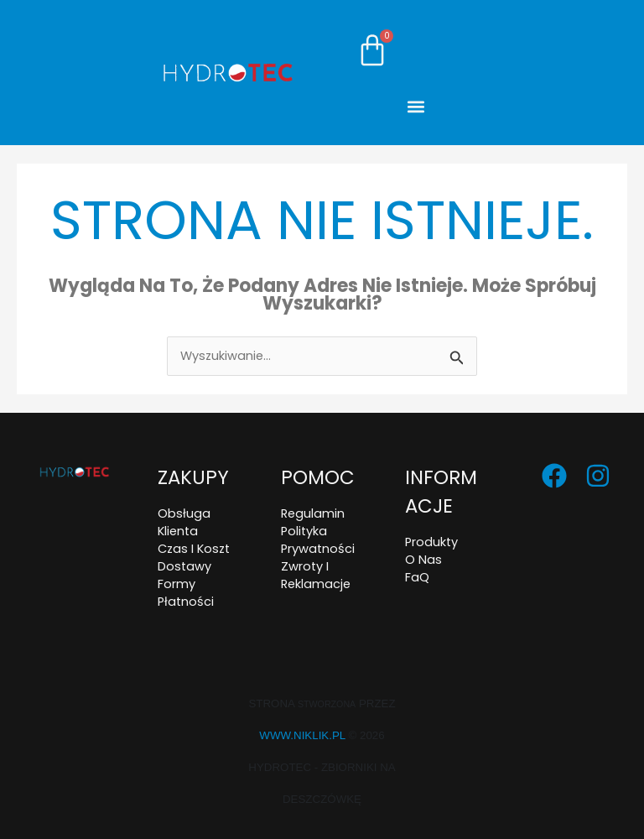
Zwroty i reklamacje (316, 575)
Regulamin (313, 513)
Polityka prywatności (318, 540)
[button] (416, 106)
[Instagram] (598, 476)
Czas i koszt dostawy (194, 558)
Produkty (431, 542)
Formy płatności (186, 593)
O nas (423, 560)
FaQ (417, 577)
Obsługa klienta (184, 522)
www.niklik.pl (302, 735)
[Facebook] (554, 476)
